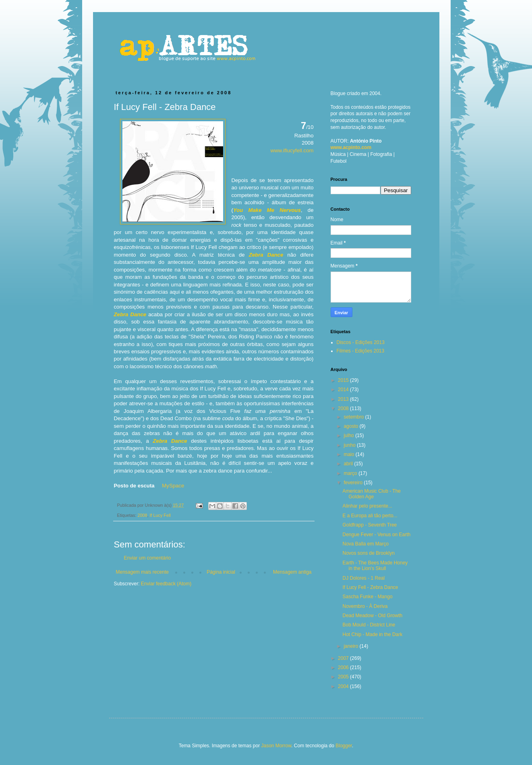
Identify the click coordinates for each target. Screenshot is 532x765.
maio (349, 454)
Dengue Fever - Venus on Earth (376, 535)
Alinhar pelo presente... (367, 506)
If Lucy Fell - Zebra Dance (370, 587)
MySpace (173, 486)
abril (349, 464)
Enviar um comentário (148, 558)
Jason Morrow (276, 746)
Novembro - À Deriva (365, 606)
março (351, 473)
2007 (344, 658)
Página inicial (221, 572)
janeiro (351, 646)
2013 (344, 399)
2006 (344, 668)
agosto (351, 426)
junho (350, 445)
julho (349, 435)
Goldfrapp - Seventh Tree (370, 525)
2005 (344, 677)
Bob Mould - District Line (369, 625)
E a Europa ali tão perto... (370, 516)
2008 (143, 515)
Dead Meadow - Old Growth (372, 616)
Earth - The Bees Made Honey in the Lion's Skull (375, 566)
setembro (354, 417)
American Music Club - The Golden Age (372, 494)
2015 (344, 380)
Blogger (344, 746)
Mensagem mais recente (142, 572)
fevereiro (354, 483)
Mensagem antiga (292, 572)
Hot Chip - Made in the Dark (372, 634)
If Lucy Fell (160, 515)
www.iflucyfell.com (292, 150)
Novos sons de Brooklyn (368, 553)
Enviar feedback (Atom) (166, 584)
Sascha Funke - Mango (367, 597)
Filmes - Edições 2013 (361, 351)
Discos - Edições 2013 (361, 342)
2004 (344, 686)
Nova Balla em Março (365, 544)
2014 (344, 390)
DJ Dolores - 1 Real (363, 578)
